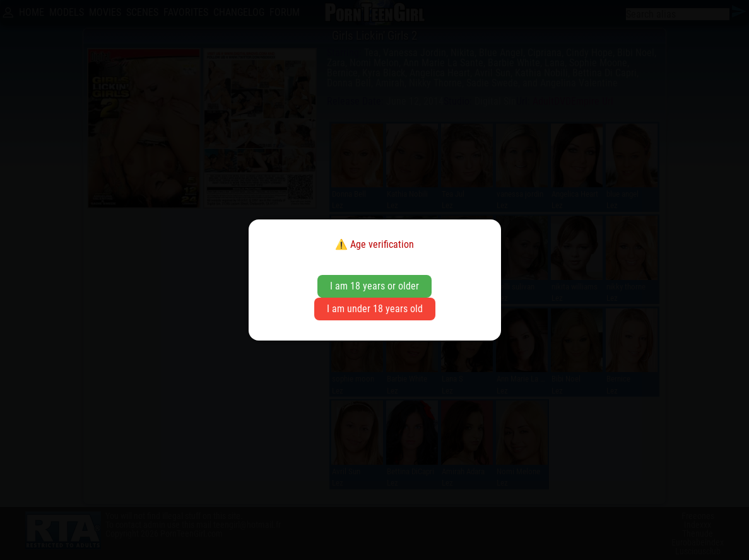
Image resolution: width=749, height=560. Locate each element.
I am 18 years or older (374, 286)
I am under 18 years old (375, 309)
